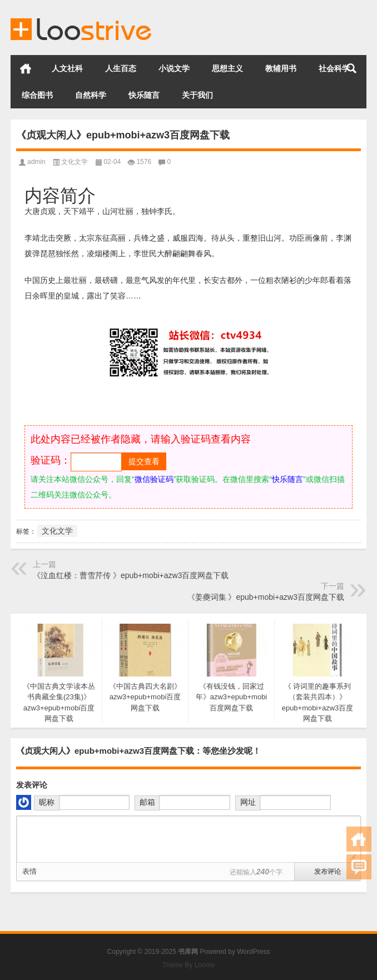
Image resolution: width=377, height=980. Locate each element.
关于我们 (197, 95)
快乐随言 (144, 95)
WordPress (253, 952)
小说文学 (174, 68)
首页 (26, 68)
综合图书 (37, 95)
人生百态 (121, 68)
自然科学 (91, 95)
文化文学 (75, 162)
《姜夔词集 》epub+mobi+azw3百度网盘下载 (266, 597)
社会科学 (334, 68)
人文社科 (67, 68)
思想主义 (227, 68)
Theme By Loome (189, 965)
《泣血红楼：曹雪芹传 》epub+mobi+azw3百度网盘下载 (131, 575)
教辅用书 (281, 68)
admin (36, 162)
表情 (29, 871)
